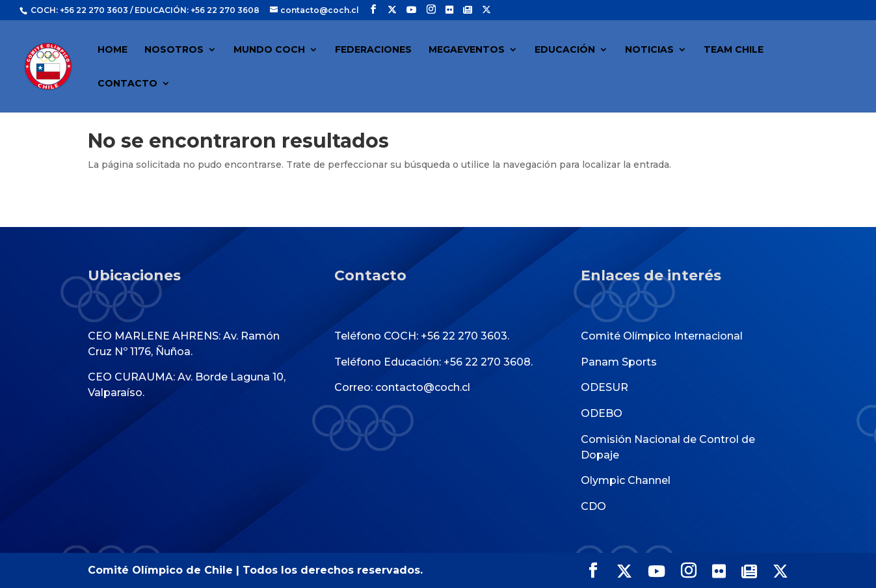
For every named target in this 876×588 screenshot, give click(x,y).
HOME (113, 50)
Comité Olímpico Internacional (662, 336)
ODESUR (604, 387)
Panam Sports (619, 362)
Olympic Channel (626, 480)
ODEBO (602, 413)
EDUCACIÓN (565, 50)
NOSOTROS (174, 50)
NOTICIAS (649, 50)
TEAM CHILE (734, 50)
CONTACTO (127, 84)
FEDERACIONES (373, 50)
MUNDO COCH (269, 50)
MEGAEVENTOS (467, 50)
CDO (593, 506)
